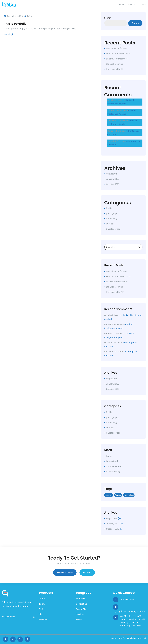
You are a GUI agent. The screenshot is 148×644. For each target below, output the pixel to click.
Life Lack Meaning (115, 64)
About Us (80, 599)
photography (113, 213)
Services (43, 619)
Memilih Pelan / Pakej (116, 48)
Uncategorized (113, 229)
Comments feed (114, 466)
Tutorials (142, 4)
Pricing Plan (82, 609)
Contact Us (81, 604)
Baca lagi (9, 34)
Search (108, 18)
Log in (109, 456)
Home (42, 599)
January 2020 (113, 179)
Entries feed (112, 461)
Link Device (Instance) (117, 59)
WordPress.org (113, 472)
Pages (131, 4)
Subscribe (34, 617)
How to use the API (115, 69)
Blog (41, 614)
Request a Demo (65, 572)
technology (112, 219)
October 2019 (113, 184)
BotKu (28, 16)
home (122, 4)
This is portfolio (15, 24)
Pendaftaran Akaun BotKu (119, 54)
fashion (110, 208)
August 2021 (112, 174)
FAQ (41, 609)
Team (42, 604)
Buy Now (87, 572)
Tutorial (110, 224)
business (109, 495)
